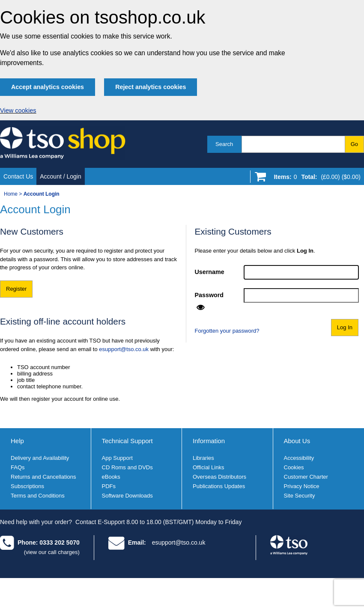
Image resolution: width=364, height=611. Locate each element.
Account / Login (61, 176)
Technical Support (127, 441)
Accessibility (299, 458)
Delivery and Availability (40, 458)
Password (209, 295)
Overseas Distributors (219, 477)
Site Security (300, 496)
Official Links (208, 467)
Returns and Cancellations (43, 477)
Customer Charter (306, 477)
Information (209, 441)
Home (11, 194)
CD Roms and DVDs (127, 467)
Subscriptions (27, 486)
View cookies (18, 110)
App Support (117, 458)
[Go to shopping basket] (315, 179)
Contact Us (18, 176)
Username (210, 272)
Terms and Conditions (38, 496)
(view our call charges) (52, 552)
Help (17, 441)
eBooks (111, 477)
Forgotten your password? (227, 331)
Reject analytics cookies (151, 87)
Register (16, 289)
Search (224, 144)
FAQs (18, 467)
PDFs (109, 486)
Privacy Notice (302, 486)
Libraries (203, 458)
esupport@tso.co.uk (124, 349)
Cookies (294, 467)
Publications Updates (219, 486)
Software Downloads (127, 496)
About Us (297, 441)
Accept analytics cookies (48, 87)
